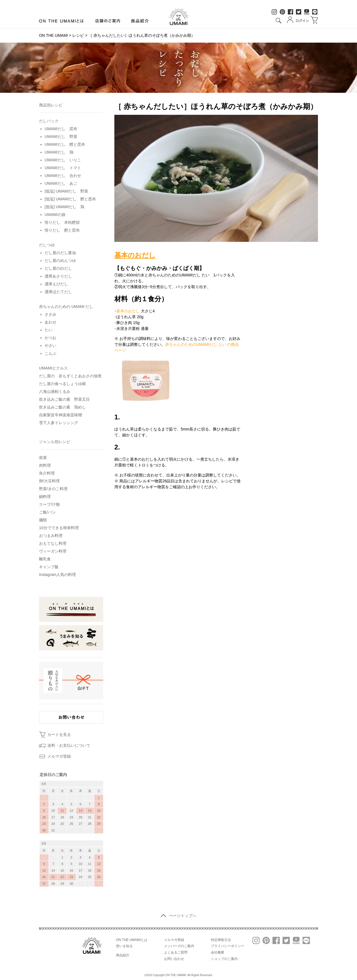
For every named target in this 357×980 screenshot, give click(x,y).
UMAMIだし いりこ (63, 160)
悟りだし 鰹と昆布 (62, 230)
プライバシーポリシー (228, 946)
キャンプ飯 (49, 567)
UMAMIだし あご (61, 183)
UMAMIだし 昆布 (61, 129)
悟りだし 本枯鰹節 (62, 222)
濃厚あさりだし (58, 276)
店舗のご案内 (108, 21)
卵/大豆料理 (49, 481)
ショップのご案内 (224, 959)
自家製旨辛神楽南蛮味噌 (61, 415)
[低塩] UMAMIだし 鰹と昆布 (70, 199)
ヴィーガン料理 (53, 551)
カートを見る (59, 735)
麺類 (43, 520)
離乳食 (45, 559)
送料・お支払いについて (69, 745)
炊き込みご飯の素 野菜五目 (64, 399)
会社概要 (218, 952)
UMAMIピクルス (53, 368)
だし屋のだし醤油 (60, 253)
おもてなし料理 (53, 543)
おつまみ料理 (51, 536)
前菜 (43, 458)
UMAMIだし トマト (63, 168)
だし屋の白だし (58, 268)
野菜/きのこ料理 (53, 489)
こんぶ (50, 353)
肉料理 (45, 465)
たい (49, 330)
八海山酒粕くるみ (55, 391)
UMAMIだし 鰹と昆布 (65, 144)
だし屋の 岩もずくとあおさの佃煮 (70, 376)
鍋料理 (45, 497)
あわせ (50, 322)
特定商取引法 (221, 940)
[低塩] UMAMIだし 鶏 (64, 207)
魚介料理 (47, 473)
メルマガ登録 (59, 756)
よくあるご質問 (176, 952)
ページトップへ (178, 916)
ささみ (50, 314)
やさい (50, 346)
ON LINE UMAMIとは (61, 21)
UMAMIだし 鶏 (59, 152)
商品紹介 (140, 21)
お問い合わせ (174, 959)
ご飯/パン (47, 512)
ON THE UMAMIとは (132, 940)
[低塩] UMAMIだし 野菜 (66, 191)
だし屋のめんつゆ (60, 261)
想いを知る (124, 946)
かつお (50, 338)
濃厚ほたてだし (58, 292)
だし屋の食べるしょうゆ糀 (62, 384)
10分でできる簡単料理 (59, 528)
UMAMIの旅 (55, 215)
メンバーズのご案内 (179, 946)
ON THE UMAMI (53, 35)
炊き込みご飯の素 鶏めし (62, 407)
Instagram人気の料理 (57, 575)
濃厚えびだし (56, 284)
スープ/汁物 (49, 504)
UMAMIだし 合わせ (63, 176)
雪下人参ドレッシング (59, 423)
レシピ (78, 35)
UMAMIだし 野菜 (61, 137)
